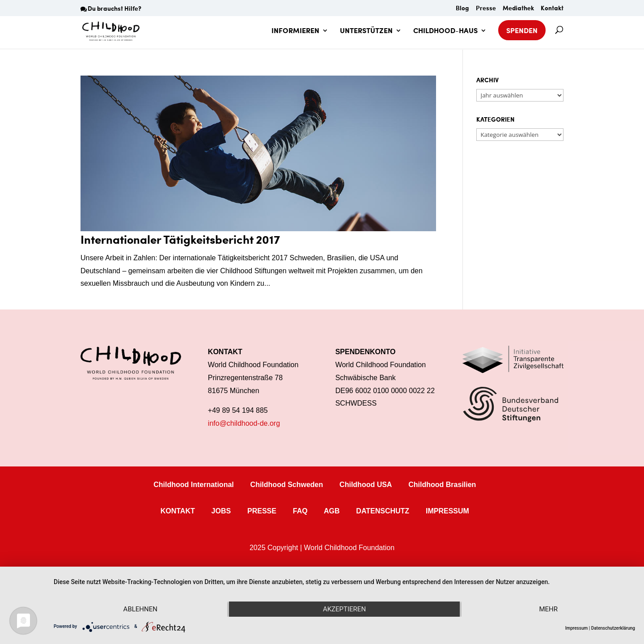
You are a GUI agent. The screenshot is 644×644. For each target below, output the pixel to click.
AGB (332, 511)
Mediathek (518, 9)
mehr (548, 609)
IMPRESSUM (447, 511)
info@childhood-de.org (244, 423)
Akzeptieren (344, 609)
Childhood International (194, 485)
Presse (486, 9)
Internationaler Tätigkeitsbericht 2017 (180, 239)
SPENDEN (522, 30)
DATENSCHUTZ (383, 511)
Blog (462, 9)
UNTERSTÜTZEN (366, 31)
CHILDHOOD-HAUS (445, 31)
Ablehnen (140, 609)
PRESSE (262, 511)
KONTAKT (178, 511)
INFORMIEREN (295, 31)
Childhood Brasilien (442, 485)
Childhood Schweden (287, 485)
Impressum (577, 628)
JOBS (221, 511)
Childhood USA (366, 485)
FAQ (300, 511)
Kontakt (552, 9)
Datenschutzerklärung (613, 628)
